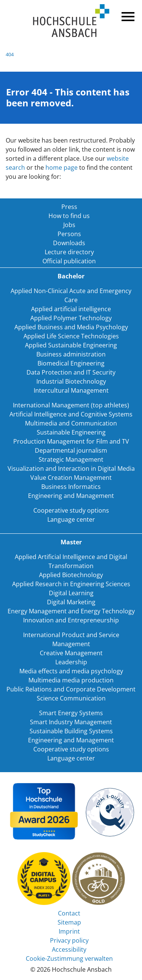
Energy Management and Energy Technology (71, 611)
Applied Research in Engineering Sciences (71, 584)
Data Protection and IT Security (71, 372)
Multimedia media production (71, 680)
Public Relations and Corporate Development (71, 689)
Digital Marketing (71, 602)
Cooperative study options (71, 510)
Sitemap (69, 922)
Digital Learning (71, 593)
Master (71, 542)
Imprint (69, 931)
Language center (71, 519)
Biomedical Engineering (71, 363)
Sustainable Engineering (71, 432)
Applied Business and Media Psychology (71, 327)
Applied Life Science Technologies (71, 336)
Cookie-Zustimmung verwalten (69, 958)
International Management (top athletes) (71, 405)
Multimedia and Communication (71, 423)
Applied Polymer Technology (71, 318)
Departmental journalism (71, 450)
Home (71, 21)
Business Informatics (71, 487)
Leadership (71, 662)
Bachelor (71, 276)
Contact (69, 913)
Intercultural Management (71, 390)
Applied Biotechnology (71, 575)
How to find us (69, 216)
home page (62, 167)
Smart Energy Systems (71, 713)
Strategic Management (71, 459)
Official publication (69, 261)
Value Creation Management (71, 478)
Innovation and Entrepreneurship (71, 620)
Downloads (69, 243)
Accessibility (69, 949)
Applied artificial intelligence (71, 309)
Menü (127, 15)
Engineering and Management (71, 496)
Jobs (69, 225)
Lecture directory (69, 252)
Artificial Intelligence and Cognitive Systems (71, 414)
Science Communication (71, 698)
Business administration (71, 354)
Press (69, 207)
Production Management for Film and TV (71, 441)
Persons (69, 234)
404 (10, 54)
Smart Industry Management (71, 722)
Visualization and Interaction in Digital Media (71, 468)
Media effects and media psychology (71, 671)
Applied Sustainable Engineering (71, 345)
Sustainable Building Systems (71, 731)
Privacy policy (69, 940)
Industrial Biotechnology (71, 381)
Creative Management (71, 653)
